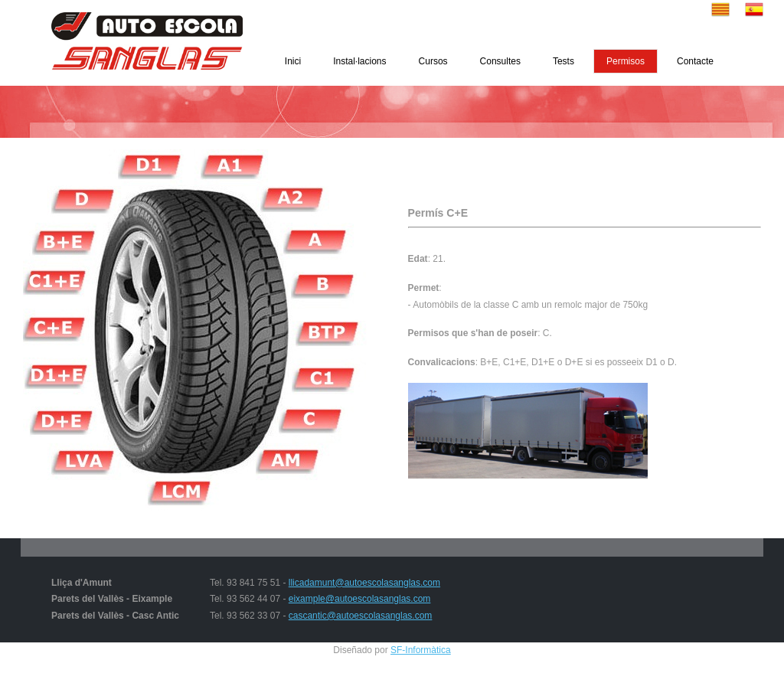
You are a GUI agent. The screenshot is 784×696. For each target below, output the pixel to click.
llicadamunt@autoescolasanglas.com (364, 583)
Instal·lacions (359, 61)
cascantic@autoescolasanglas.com (361, 616)
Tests (563, 61)
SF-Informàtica (421, 650)
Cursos (433, 61)
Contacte (695, 61)
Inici (293, 61)
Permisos (626, 61)
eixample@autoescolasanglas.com (360, 599)
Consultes (500, 61)
